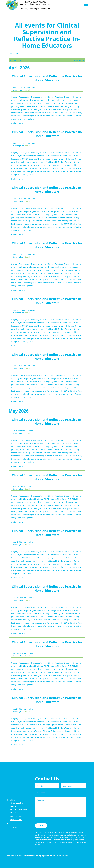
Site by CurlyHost (62, 856)
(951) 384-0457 (16, 820)
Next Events (79, 60)
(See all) (28, 90)
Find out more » (18, 123)
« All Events (13, 54)
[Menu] (85, 5)
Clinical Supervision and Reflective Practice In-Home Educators (47, 78)
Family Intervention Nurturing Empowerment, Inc (37, 856)
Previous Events (17, 60)
